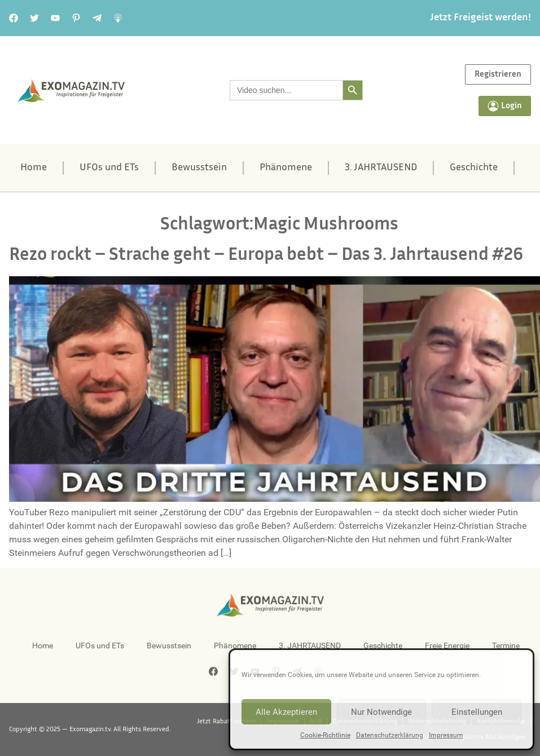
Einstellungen (477, 712)
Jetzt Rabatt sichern (226, 722)
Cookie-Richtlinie (325, 735)
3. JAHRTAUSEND (381, 168)
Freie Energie (447, 646)
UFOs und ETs (109, 168)
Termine (506, 646)
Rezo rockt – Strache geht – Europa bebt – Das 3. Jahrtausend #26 (266, 256)
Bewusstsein (199, 168)
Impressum (446, 735)
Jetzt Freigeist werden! (480, 18)
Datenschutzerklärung (390, 735)
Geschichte (474, 168)
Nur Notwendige (381, 712)
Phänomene (286, 168)
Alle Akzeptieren (286, 712)
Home (34, 168)
